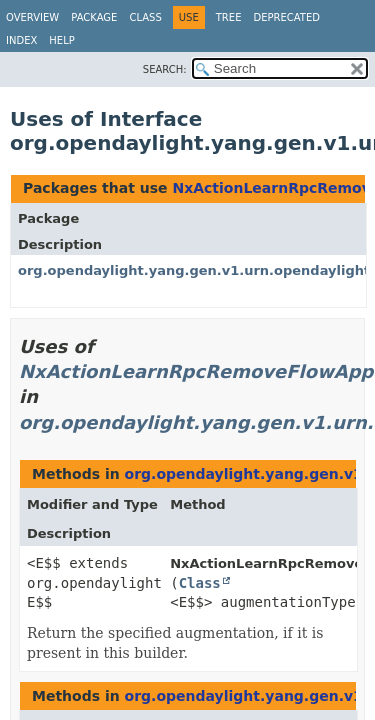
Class (145, 17)
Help (61, 40)
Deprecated (286, 17)
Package (94, 17)
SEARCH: (165, 69)
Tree (229, 17)
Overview (32, 17)
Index (21, 40)
